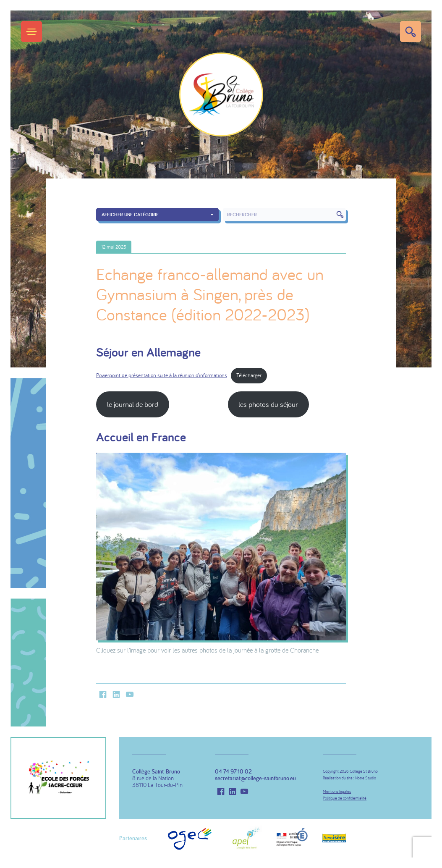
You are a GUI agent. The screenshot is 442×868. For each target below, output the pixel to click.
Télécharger (249, 375)
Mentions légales (337, 791)
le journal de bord (133, 404)
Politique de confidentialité (345, 798)
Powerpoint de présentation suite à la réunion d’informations (162, 375)
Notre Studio (366, 778)
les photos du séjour (268, 404)
